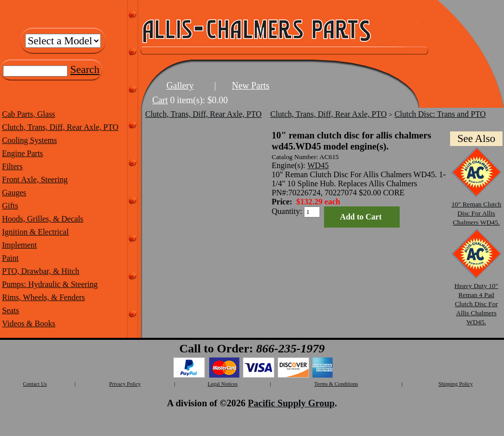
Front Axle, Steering (35, 179)
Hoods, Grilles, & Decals (43, 219)
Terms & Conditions (336, 384)
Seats (11, 310)
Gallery (180, 86)
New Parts (251, 86)
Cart (160, 100)
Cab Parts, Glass (28, 114)
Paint (10, 258)
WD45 (318, 165)
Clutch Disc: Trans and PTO (440, 114)
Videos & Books (29, 323)
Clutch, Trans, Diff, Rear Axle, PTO (60, 127)
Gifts (10, 206)
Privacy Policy (125, 384)
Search (85, 69)
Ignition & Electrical (35, 232)
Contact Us (35, 384)
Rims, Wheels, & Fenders (44, 297)
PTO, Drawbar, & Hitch (41, 271)
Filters (12, 166)
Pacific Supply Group (291, 403)
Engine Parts (22, 153)
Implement (19, 245)
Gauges (14, 193)
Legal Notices (223, 384)
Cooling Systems (29, 140)
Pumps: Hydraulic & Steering (50, 284)
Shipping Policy (456, 384)
